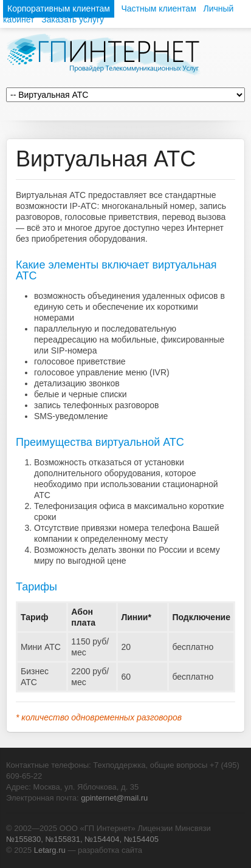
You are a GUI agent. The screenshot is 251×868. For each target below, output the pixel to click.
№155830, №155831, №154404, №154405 (82, 839)
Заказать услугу (73, 19)
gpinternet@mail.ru (114, 798)
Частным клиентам (158, 9)
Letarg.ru (50, 850)
